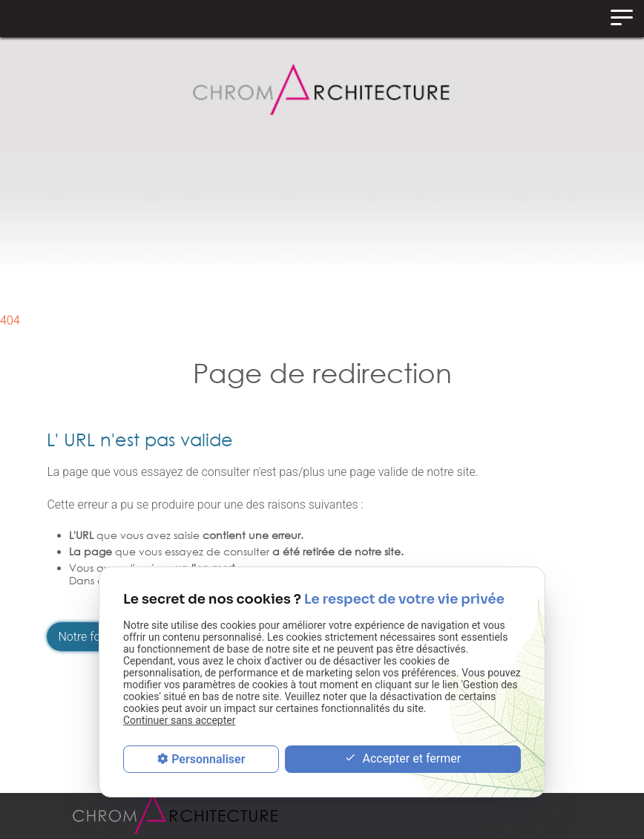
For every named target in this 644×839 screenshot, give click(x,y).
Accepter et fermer (402, 759)
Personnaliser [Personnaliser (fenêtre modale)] (208, 759)
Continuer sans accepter (179, 720)
